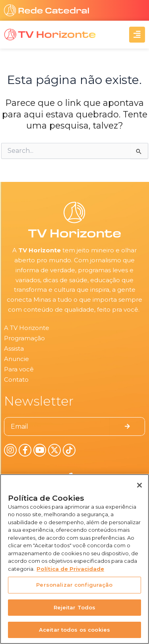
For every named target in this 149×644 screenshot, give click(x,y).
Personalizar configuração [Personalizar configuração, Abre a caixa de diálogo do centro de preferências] (74, 585)
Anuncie (16, 359)
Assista (14, 348)
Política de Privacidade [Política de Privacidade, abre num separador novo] (70, 569)
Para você (19, 369)
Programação (24, 338)
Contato (16, 380)
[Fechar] (139, 485)
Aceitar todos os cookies (74, 630)
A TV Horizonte (27, 328)
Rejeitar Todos (75, 607)
